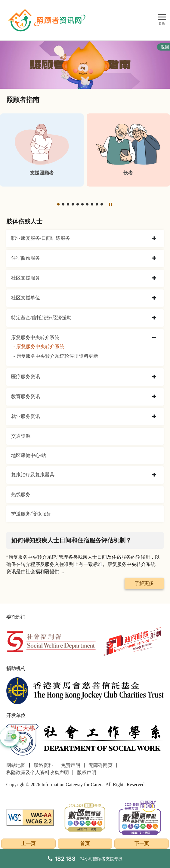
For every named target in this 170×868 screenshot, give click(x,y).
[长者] (128, 150)
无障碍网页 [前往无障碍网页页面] (100, 765)
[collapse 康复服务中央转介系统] (154, 338)
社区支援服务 (26, 278)
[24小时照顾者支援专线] (85, 859)
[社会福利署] (51, 641)
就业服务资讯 (26, 416)
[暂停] (110, 204)
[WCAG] (30, 817)
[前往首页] (48, 20)
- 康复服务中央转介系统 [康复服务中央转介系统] (39, 346)
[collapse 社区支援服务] (154, 278)
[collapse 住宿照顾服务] (154, 258)
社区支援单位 (26, 298)
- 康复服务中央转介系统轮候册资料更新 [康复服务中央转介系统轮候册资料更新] (56, 356)
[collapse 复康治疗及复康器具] (154, 475)
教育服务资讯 (26, 396)
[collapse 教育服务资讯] (154, 397)
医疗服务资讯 (26, 377)
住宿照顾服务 (26, 258)
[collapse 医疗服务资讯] (154, 377)
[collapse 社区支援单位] (154, 298)
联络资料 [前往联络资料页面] (43, 765)
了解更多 (144, 583)
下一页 (142, 843)
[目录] (162, 17)
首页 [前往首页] (85, 843)
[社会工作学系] (85, 740)
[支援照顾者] (42, 150)
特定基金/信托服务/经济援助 (41, 318)
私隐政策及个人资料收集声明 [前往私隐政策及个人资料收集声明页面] (38, 772)
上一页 (28, 843)
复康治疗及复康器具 (33, 475)
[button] (58, 204)
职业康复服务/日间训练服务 (41, 238)
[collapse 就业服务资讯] (154, 417)
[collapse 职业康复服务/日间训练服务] (154, 239)
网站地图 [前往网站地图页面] (16, 765)
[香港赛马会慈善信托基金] (85, 690)
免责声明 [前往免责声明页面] (71, 765)
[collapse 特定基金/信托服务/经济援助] (154, 318)
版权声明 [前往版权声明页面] (87, 772)
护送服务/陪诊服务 (31, 514)
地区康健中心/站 (29, 455)
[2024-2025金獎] (85, 817)
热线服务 (21, 494)
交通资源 (21, 436)
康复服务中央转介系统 (35, 337)
